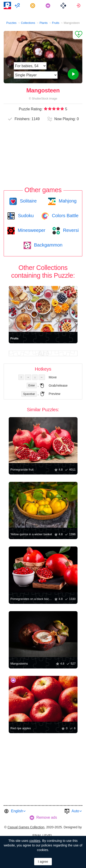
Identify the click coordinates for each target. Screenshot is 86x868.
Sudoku (25, 216)
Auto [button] (75, 811)
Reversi (70, 230)
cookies (35, 841)
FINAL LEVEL (42, 835)
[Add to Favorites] (78, 35)
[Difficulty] (30, 66)
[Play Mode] (36, 75)
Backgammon (48, 245)
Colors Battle (65, 216)
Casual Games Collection (26, 827)
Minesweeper (31, 230)
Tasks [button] (33, 6)
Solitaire (28, 201)
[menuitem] (18, 6)
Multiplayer (18, 6)
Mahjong (67, 201)
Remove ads (47, 817)
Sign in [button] (79, 6)
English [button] (17, 811)
